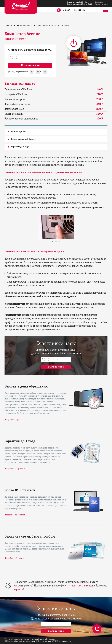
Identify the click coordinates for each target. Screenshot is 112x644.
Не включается (24, 26)
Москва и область (101, 3)
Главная (9, 26)
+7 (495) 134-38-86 (73, 10)
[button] (52, 242)
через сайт (20, 589)
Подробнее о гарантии (15, 469)
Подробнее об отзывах (15, 515)
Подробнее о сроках (14, 420)
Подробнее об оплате (14, 558)
